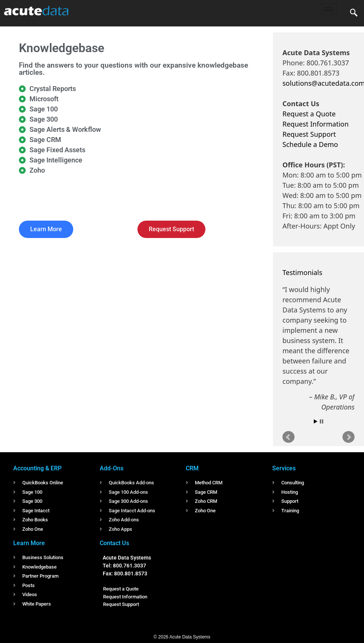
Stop (322, 421)
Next (349, 437)
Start (316, 421)
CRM (192, 468)
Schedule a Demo (310, 144)
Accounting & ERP (37, 468)
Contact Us (114, 543)
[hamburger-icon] (328, 9)
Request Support (309, 134)
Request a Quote (309, 114)
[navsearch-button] (354, 13)
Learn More (29, 543)
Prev (288, 437)
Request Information (315, 124)
